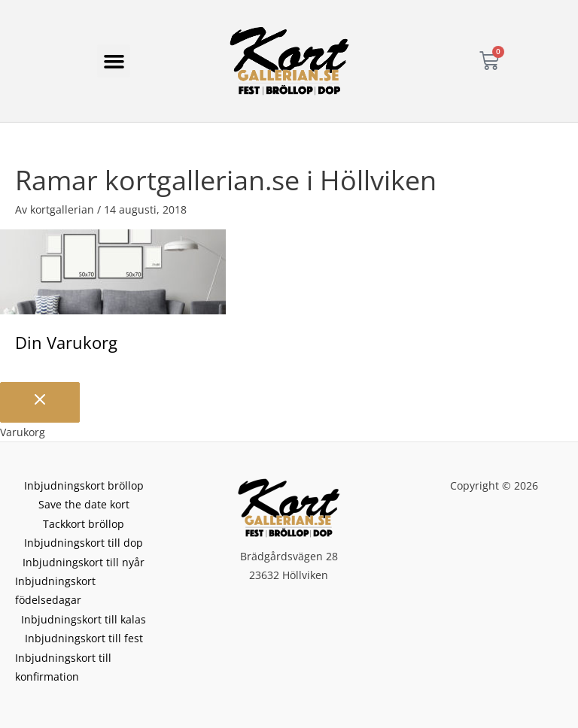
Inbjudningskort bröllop (84, 485)
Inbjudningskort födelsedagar (55, 590)
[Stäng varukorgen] (40, 402)
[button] (114, 61)
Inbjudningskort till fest (84, 638)
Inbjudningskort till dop (84, 543)
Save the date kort (84, 504)
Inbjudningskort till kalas (84, 619)
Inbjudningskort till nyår (84, 562)
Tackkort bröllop (84, 524)
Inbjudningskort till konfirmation (63, 667)
